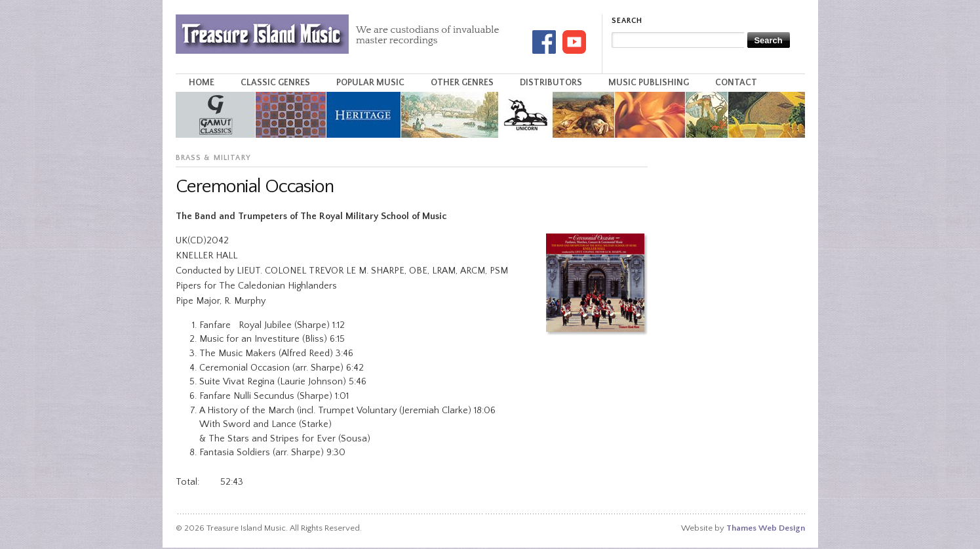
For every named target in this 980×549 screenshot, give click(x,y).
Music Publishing (649, 83)
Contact (736, 83)
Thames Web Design (766, 528)
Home (202, 83)
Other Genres (462, 83)
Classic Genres (275, 83)
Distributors (551, 83)
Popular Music (370, 83)
